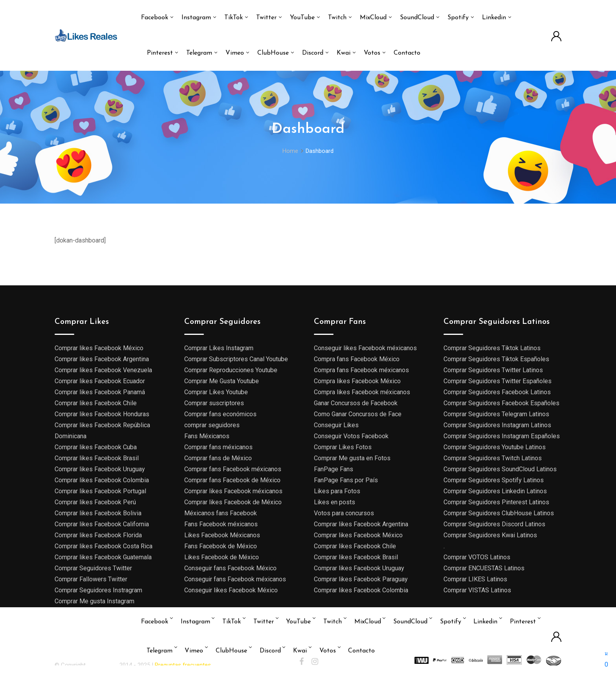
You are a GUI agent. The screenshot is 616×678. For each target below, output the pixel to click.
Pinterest (160, 53)
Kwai (344, 53)
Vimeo (235, 53)
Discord (313, 53)
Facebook (155, 18)
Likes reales (103, 665)
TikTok (234, 18)
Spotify (458, 18)
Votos (372, 53)
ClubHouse (273, 53)
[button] (606, 659)
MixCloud (373, 18)
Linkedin (494, 18)
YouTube (302, 18)
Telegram (199, 53)
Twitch (337, 18)
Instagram (196, 18)
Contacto (407, 53)
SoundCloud (417, 18)
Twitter (266, 18)
